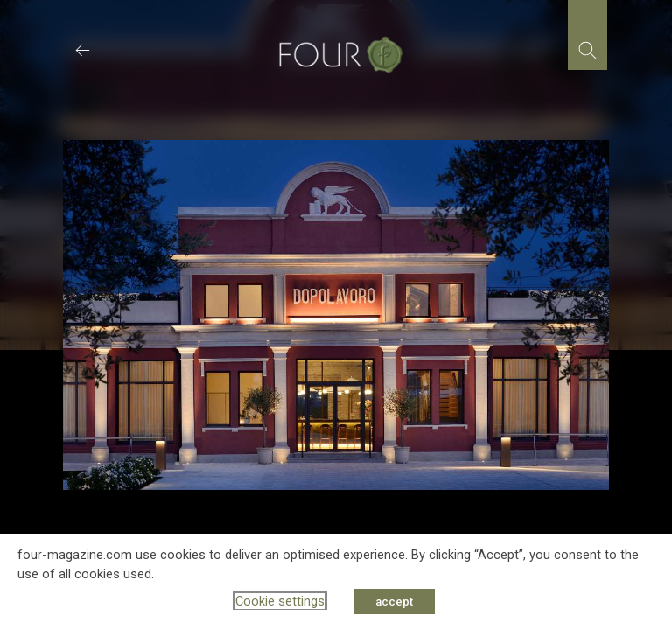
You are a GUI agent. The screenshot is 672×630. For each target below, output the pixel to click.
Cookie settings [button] (280, 601)
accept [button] (394, 602)
